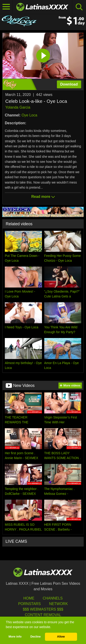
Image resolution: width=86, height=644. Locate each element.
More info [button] (15, 637)
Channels (53, 598)
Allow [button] (61, 637)
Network (58, 604)
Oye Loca (29, 115)
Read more (43, 197)
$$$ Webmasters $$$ (43, 609)
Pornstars (29, 604)
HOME (29, 598)
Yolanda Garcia (18, 107)
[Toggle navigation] (6, 7)
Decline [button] (35, 637)
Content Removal (43, 615)
